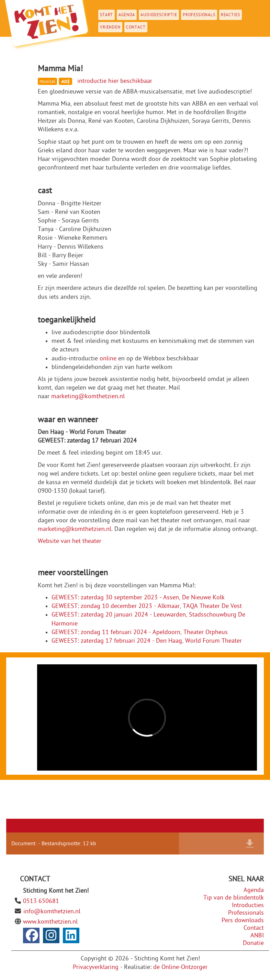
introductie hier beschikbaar (115, 81)
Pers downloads (243, 920)
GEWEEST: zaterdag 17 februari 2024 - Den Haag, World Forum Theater (147, 641)
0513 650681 (41, 901)
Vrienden (110, 27)
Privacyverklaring (96, 967)
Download (250, 843)
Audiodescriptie (159, 15)
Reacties (230, 15)
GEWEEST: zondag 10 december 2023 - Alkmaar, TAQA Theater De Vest (147, 606)
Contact (136, 27)
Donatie (253, 943)
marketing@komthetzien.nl (88, 396)
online (108, 358)
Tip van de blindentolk (234, 898)
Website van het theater (70, 541)
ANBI (257, 935)
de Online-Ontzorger (180, 967)
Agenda (127, 15)
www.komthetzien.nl (50, 922)
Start (106, 15)
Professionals (199, 15)
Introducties (248, 905)
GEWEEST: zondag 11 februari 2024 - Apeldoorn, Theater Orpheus (140, 632)
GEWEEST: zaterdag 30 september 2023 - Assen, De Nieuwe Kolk (138, 597)
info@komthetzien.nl (52, 911)
